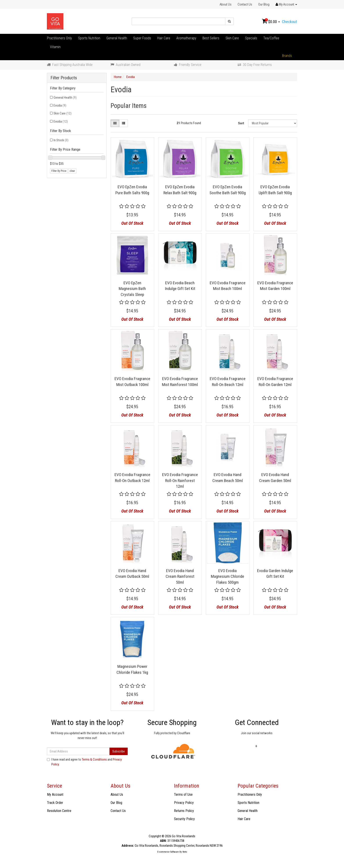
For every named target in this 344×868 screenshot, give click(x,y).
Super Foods (142, 38)
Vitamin (55, 47)
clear (72, 171)
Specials (251, 38)
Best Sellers (211, 38)
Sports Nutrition (89, 38)
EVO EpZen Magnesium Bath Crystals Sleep (132, 289)
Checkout (289, 22)
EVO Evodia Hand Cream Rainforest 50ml (180, 576)
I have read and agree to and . (84, 762)
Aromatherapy (186, 38)
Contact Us (245, 4)
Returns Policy (184, 811)
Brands (287, 56)
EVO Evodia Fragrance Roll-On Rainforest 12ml (180, 480)
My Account (55, 795)
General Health (117, 38)
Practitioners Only (59, 38)
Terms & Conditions (94, 759)
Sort (241, 123)
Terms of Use (183, 795)
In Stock (61, 140)
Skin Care (232, 38)
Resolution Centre (59, 811)
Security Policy (184, 819)
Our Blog (264, 4)
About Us (226, 4)
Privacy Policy (184, 803)
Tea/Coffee (271, 38)
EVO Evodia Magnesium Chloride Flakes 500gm (228, 576)
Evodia (60, 105)
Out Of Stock (132, 223)
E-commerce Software (168, 852)
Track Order (55, 803)
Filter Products (64, 78)
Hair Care (164, 38)
